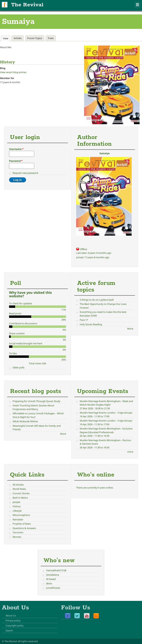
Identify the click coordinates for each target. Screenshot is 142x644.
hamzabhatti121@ (56, 570)
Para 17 (84, 320)
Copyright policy (15, 625)
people (16, 502)
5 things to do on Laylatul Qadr (97, 300)
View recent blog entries (13, 72)
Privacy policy (13, 620)
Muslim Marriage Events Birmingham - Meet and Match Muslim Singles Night (106, 403)
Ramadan (18, 519)
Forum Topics (35, 38)
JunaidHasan (53, 588)
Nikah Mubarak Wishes (25, 421)
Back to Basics (20, 498)
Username (16, 149)
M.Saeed (51, 579)
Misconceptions (21, 515)
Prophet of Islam (22, 524)
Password (16, 161)
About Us (11, 615)
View (6, 38)
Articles (18, 38)
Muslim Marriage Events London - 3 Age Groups (106, 413)
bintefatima (53, 575)
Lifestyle (17, 511)
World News (19, 489)
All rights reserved (28, 641)
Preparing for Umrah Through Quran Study (36, 401)
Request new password (25, 173)
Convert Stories (21, 493)
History (17, 506)
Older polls (18, 367)
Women (17, 537)
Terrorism (18, 532)
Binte (49, 583)
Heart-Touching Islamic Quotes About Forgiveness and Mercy (33, 407)
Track (51, 38)
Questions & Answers (24, 528)
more (130, 452)
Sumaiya (105, 153)
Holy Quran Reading (91, 324)
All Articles (18, 485)
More (130, 329)
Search (9, 630)
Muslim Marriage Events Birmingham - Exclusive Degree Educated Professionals (106, 430)
